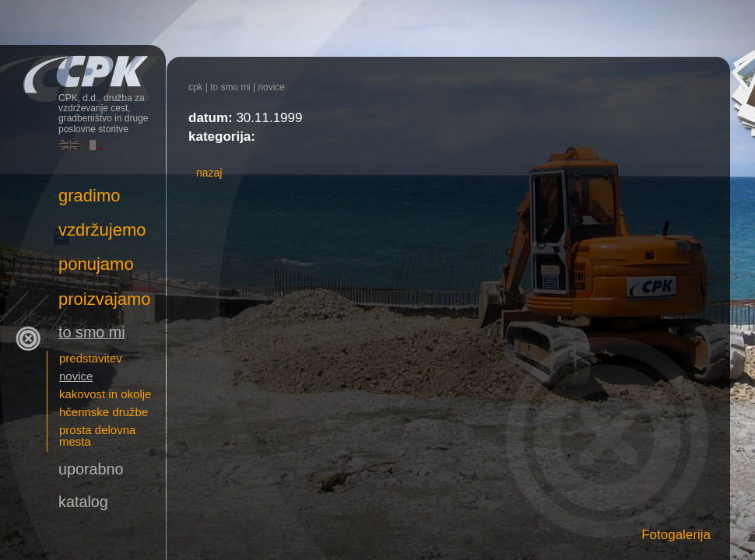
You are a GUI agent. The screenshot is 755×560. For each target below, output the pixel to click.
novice (271, 87)
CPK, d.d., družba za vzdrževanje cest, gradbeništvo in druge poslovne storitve (83, 68)
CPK (196, 87)
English (69, 145)
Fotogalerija (676, 535)
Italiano (93, 145)
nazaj (209, 173)
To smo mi (230, 87)
